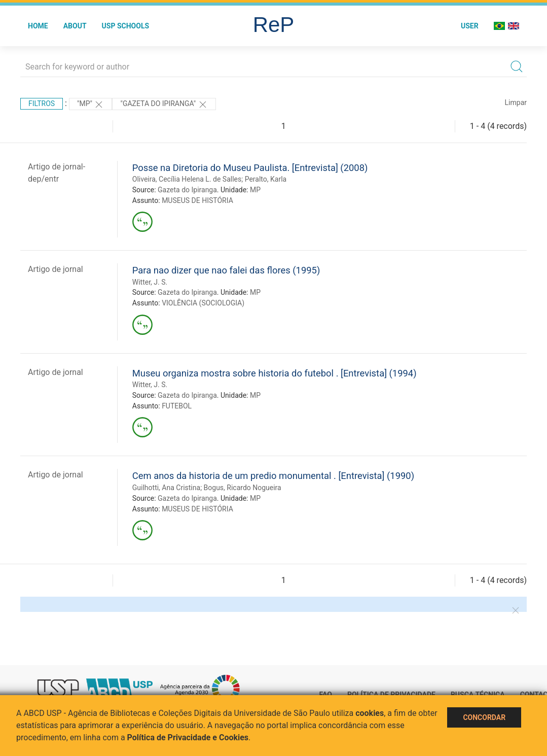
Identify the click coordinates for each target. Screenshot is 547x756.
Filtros (42, 104)
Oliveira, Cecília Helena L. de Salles (187, 179)
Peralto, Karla (266, 179)
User (470, 26)
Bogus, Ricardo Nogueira (243, 488)
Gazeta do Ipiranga (187, 190)
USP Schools (126, 26)
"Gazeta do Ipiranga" (164, 105)
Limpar (516, 102)
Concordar (484, 717)
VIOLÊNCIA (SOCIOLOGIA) (203, 303)
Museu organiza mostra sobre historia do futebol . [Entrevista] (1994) (275, 373)
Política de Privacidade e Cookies (188, 737)
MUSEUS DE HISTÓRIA (197, 200)
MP (255, 190)
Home (38, 26)
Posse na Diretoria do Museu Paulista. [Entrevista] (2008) (250, 168)
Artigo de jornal (56, 269)
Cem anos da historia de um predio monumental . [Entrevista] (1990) (273, 476)
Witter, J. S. (150, 282)
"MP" (91, 105)
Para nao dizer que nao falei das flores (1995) (226, 270)
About (75, 26)
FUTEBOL (177, 406)
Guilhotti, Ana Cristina (166, 488)
